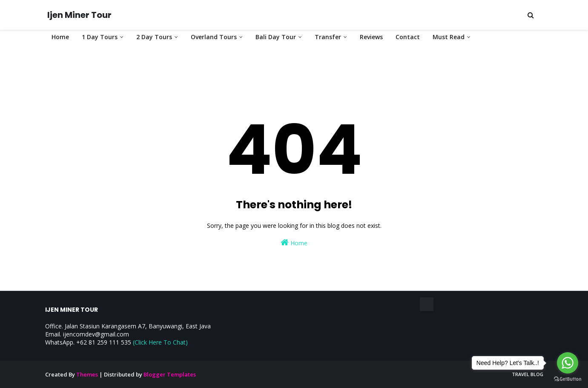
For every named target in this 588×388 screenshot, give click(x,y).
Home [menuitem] (60, 37)
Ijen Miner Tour (79, 15)
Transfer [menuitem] (328, 37)
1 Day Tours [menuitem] (100, 37)
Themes (87, 374)
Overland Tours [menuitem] (214, 37)
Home (294, 243)
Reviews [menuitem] (371, 37)
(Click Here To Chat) (160, 342)
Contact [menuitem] (408, 37)
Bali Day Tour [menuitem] (276, 37)
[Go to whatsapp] (568, 363)
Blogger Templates (170, 374)
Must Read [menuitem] (449, 37)
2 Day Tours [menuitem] (154, 37)
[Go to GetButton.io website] (568, 379)
